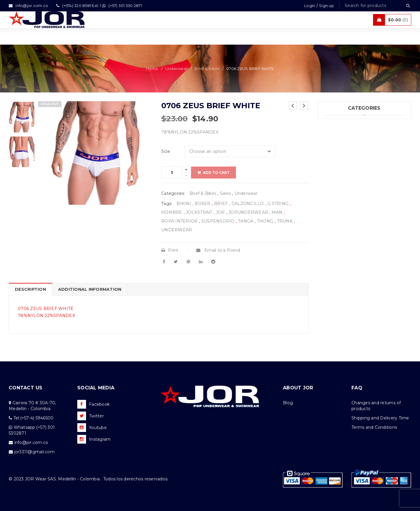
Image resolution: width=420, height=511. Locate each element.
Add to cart (216, 173)
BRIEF (221, 204)
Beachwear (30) (340, 146)
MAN (277, 212)
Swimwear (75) (339, 134)
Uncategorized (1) (342, 194)
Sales (225, 193)
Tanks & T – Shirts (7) (345, 182)
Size (166, 151)
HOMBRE (172, 212)
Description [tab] (30, 289)
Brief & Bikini (207, 69)
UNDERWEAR (177, 230)
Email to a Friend (218, 250)
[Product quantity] (172, 173)
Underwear (176, 69)
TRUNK (285, 221)
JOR (220, 212)
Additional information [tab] (90, 289)
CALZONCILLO (248, 204)
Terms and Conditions (374, 427)
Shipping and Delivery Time (380, 418)
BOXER (202, 204)
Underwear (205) (341, 123)
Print (170, 250)
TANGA (246, 221)
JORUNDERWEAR (248, 212)
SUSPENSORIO (218, 221)
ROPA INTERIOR (179, 221)
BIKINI (184, 204)
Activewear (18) (340, 158)
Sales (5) (332, 170)
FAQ (357, 388)
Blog (288, 403)
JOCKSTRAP (199, 212)
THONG (265, 221)
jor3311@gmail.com (34, 452)
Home (152, 69)
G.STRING (278, 204)
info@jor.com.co (31, 442)
